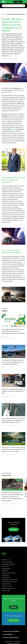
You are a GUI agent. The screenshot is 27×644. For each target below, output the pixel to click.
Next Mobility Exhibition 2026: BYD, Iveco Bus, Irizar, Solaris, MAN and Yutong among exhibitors (13, 362)
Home (3, 14)
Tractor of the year (7, 586)
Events (13, 367)
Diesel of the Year (7, 584)
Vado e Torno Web (7, 562)
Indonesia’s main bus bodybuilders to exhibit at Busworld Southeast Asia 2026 (13, 391)
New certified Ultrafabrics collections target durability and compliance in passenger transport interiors (13, 420)
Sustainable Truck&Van (8, 564)
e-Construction (6, 577)
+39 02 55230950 (7, 634)
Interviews (13, 504)
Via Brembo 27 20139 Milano (11, 631)
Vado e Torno (5, 560)
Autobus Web (5, 566)
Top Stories (15, 338)
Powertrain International (8, 573)
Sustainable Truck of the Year (10, 580)
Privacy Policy (9, 642)
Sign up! (14, 607)
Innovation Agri (6, 590)
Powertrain (5, 571)
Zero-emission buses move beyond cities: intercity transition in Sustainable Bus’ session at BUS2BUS (13, 331)
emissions (14, 129)
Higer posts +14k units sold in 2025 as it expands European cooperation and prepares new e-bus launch (13, 449)
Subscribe (13, 529)
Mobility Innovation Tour (9, 588)
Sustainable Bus (6, 569)
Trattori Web (5, 575)
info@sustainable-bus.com (10, 637)
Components (14, 425)
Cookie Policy (17, 642)
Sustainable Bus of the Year (9, 582)
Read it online (13, 620)
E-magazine (18, 2)
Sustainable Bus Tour (7, 338)
